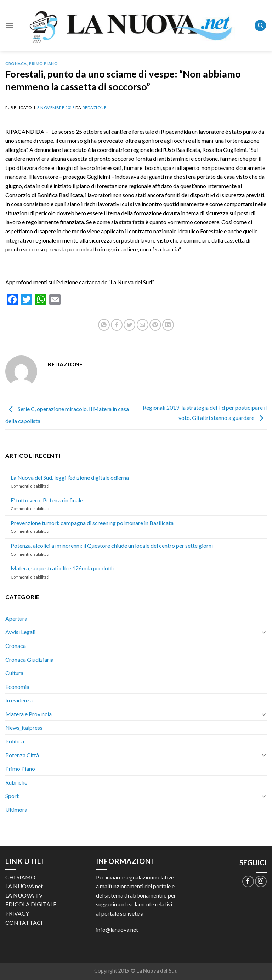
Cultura (14, 673)
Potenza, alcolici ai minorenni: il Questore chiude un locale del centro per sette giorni (112, 545)
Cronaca (16, 64)
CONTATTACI (24, 922)
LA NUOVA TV (24, 895)
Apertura (16, 618)
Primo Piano (43, 64)
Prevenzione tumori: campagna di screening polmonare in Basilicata (92, 523)
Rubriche (16, 782)
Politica (15, 741)
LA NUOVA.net (24, 886)
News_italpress (24, 727)
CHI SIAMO (20, 877)
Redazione (95, 107)
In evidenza (19, 700)
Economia (17, 687)
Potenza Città (22, 755)
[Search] (260, 26)
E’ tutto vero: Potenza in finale (47, 500)
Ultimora (16, 810)
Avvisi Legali (20, 632)
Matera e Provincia (29, 714)
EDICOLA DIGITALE (31, 904)
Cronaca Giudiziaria (29, 659)
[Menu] (10, 25)
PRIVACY (17, 913)
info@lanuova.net (117, 930)
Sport (12, 796)
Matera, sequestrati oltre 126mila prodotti (62, 568)
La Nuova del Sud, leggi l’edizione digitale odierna (70, 477)
